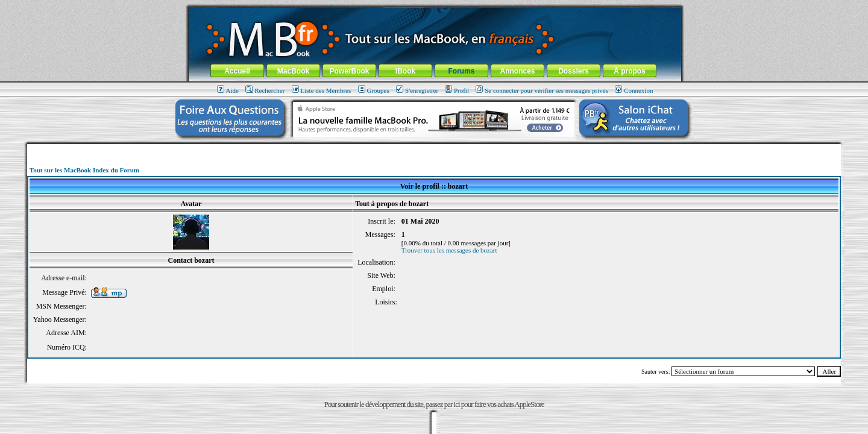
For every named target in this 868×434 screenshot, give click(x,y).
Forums (461, 71)
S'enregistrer (417, 90)
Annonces (517, 71)
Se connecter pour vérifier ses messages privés (542, 90)
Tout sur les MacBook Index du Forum (84, 170)
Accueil (237, 71)
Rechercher (265, 90)
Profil (457, 90)
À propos (630, 71)
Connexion (634, 90)
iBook (405, 71)
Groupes (374, 90)
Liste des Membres (322, 90)
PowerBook (349, 71)
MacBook (293, 71)
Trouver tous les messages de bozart (449, 250)
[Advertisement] (434, 149)
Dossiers (574, 71)
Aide (228, 90)
